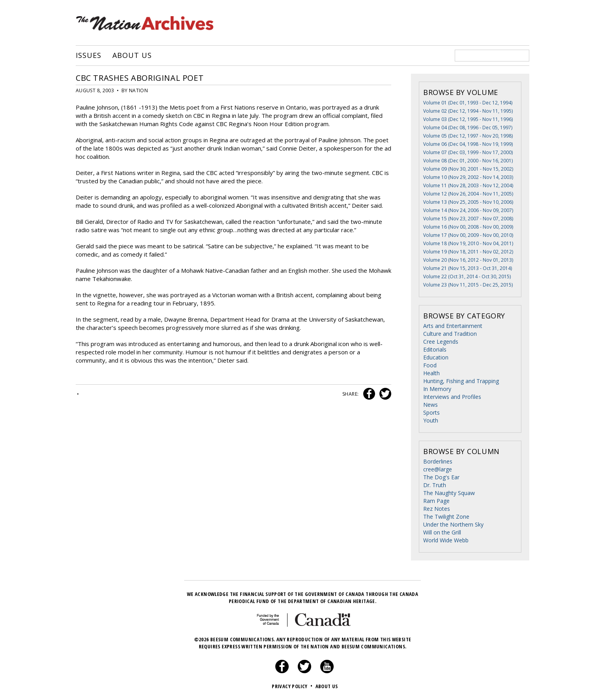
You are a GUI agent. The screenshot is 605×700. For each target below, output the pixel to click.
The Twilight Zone (446, 517)
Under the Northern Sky (453, 524)
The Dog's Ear (441, 477)
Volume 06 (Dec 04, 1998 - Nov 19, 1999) (468, 144)
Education (436, 357)
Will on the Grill (442, 532)
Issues (88, 56)
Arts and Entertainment (453, 326)
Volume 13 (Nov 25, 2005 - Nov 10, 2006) (468, 202)
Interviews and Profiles (452, 397)
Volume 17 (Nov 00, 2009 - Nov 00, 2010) (468, 235)
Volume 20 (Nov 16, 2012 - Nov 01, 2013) (468, 260)
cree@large (438, 469)
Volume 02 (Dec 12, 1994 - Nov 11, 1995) (468, 111)
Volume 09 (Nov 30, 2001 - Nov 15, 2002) (468, 169)
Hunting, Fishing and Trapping (461, 381)
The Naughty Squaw (449, 493)
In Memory (437, 389)
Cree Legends (441, 342)
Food (430, 365)
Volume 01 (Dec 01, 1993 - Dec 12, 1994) (468, 103)
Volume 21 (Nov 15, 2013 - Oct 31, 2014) (468, 268)
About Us (132, 56)
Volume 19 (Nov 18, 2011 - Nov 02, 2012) (468, 252)
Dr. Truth (435, 485)
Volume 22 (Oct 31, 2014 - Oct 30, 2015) (467, 276)
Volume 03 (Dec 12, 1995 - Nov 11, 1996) (468, 119)
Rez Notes (437, 509)
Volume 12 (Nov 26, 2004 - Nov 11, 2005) (468, 194)
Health (431, 373)
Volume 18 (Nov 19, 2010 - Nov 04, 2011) (468, 243)
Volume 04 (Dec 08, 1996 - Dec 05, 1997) (468, 128)
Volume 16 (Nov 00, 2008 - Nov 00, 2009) (468, 227)
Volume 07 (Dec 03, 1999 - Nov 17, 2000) (468, 152)
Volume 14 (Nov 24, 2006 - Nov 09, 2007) (468, 210)
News (430, 405)
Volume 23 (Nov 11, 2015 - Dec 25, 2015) (468, 285)
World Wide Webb (446, 540)
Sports (431, 412)
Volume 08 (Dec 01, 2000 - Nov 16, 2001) (468, 161)
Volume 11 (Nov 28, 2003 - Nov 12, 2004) (468, 185)
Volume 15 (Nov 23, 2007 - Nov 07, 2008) (468, 219)
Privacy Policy (293, 686)
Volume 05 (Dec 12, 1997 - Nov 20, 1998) (468, 136)
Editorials (435, 349)
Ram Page (436, 501)
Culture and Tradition (450, 334)
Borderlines (438, 461)
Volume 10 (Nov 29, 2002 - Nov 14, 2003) (468, 177)
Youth (431, 420)
